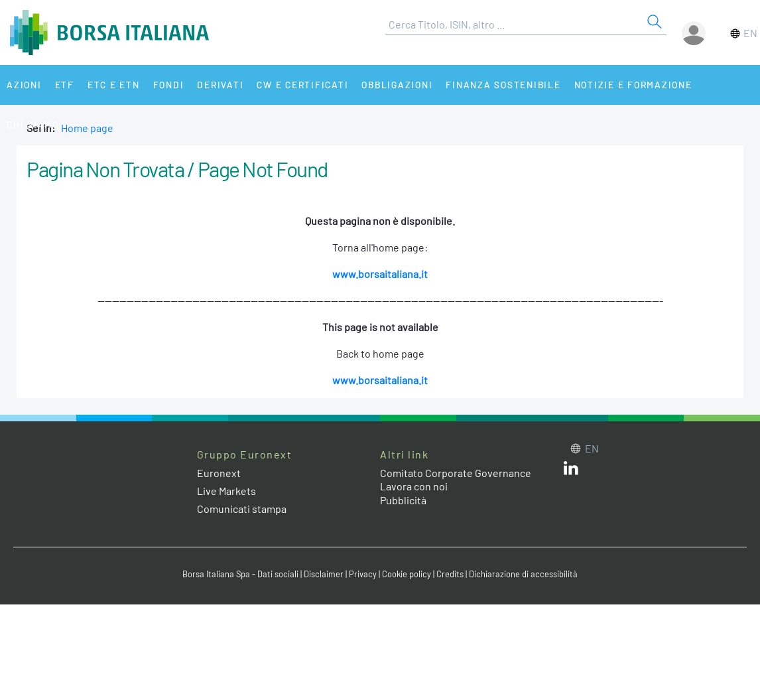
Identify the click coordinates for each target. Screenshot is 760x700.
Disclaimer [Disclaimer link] (324, 574)
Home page (87, 128)
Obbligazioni (397, 85)
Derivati (220, 85)
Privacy (363, 574)
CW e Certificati (302, 85)
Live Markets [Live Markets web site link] (226, 491)
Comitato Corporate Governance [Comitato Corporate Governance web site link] (456, 473)
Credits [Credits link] (450, 574)
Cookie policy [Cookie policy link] (407, 574)
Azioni (24, 85)
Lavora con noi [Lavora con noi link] (414, 486)
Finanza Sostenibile (503, 85)
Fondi (169, 85)
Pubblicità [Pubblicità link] (403, 500)
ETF (65, 85)
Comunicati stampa (242, 509)
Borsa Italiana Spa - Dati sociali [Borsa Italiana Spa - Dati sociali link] (240, 574)
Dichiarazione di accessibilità (523, 574)
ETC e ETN (114, 85)
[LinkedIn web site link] (571, 471)
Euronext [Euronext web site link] (219, 473)
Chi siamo (33, 124)
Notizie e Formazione (633, 85)
